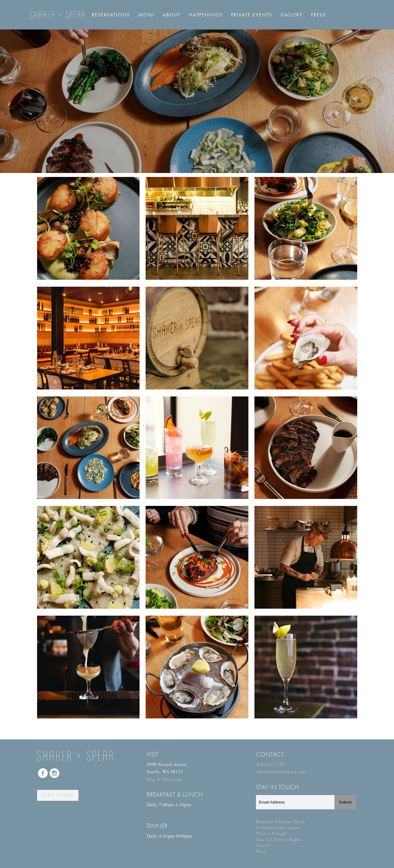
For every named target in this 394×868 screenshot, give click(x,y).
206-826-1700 (271, 764)
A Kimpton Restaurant (278, 828)
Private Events (252, 15)
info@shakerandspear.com (281, 772)
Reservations (111, 15)
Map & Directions (164, 779)
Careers (263, 845)
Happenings (206, 15)
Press (318, 15)
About (171, 15)
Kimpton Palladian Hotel (280, 822)
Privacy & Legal (271, 833)
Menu (146, 15)
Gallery (292, 15)
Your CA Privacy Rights (279, 840)
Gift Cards (58, 795)
